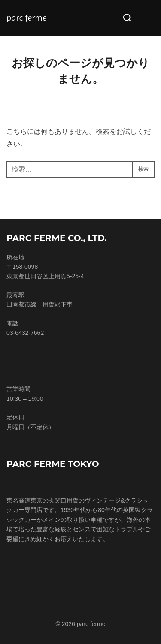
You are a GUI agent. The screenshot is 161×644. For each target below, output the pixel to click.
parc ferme (26, 18)
